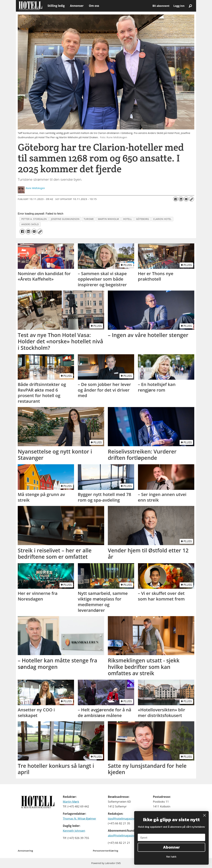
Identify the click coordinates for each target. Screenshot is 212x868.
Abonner (171, 847)
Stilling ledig (56, 6)
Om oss (94, 6)
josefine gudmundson (65, 219)
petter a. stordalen (34, 219)
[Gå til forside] (30, 6)
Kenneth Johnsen (74, 831)
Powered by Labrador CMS (106, 863)
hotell (127, 219)
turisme (89, 219)
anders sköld (30, 224)
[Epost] (171, 837)
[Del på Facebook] (176, 199)
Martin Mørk (71, 802)
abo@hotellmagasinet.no (124, 835)
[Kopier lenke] (191, 199)
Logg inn (179, 6)
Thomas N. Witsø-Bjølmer (79, 818)
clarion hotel (162, 219)
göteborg (143, 219)
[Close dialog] (204, 815)
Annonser (77, 6)
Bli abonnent (161, 6)
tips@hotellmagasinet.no (124, 818)
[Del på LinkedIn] (181, 199)
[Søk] (190, 6)
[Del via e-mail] (186, 199)
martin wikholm (108, 219)
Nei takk (171, 857)
